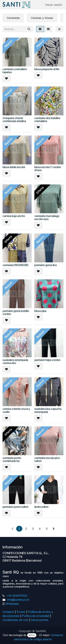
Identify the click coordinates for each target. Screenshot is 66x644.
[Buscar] (29, 29)
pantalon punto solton (15, 507)
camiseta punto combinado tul (12, 459)
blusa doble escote (14, 167)
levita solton (41, 507)
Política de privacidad (36, 616)
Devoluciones (40, 620)
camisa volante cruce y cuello (16, 410)
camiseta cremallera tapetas (15, 71)
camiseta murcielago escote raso (47, 218)
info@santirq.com (18, 600)
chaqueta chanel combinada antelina (14, 120)
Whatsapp (12, 604)
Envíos (21, 612)
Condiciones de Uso (15, 620)
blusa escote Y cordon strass (48, 169)
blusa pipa (40, 311)
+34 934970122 (16, 596)
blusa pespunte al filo (47, 69)
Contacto (8, 612)
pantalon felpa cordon (47, 360)
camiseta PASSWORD (15, 265)
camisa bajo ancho (14, 216)
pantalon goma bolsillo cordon (16, 312)
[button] (7, 78)
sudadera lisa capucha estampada (48, 410)
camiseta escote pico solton (47, 459)
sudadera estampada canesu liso (15, 362)
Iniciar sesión (54, 5)
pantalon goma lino (46, 265)
